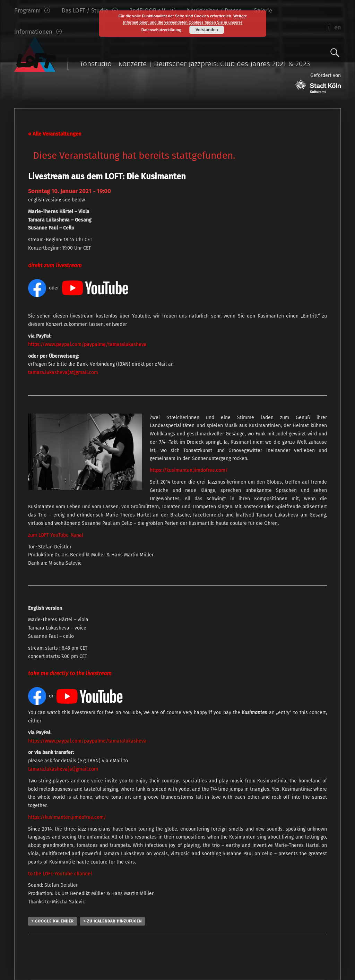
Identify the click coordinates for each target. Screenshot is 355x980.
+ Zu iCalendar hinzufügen (112, 921)
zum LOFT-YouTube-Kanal (56, 535)
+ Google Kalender (53, 921)
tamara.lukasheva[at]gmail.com (63, 372)
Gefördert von (318, 83)
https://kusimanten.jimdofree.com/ (189, 470)
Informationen (38, 32)
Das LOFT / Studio (90, 10)
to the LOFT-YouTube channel (60, 874)
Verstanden (207, 30)
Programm (32, 10)
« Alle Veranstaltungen (55, 134)
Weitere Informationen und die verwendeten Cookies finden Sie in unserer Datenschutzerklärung (185, 23)
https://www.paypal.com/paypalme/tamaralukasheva (87, 344)
